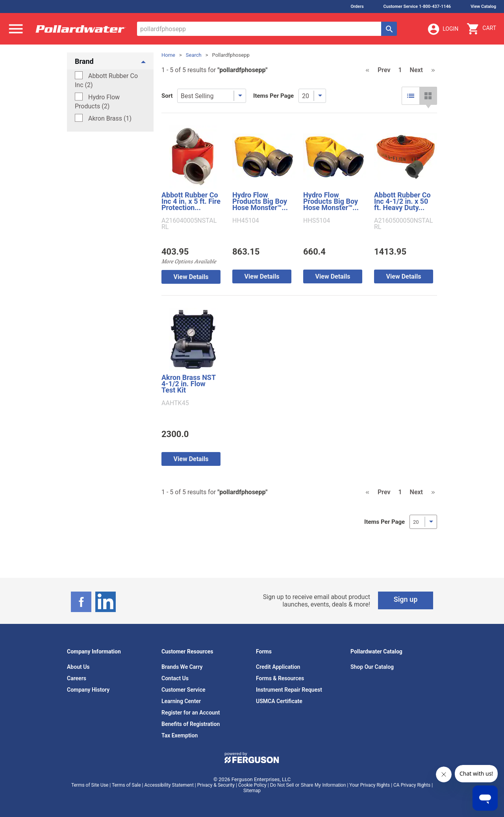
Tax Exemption (180, 735)
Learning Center (181, 701)
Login (443, 29)
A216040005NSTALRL (189, 224)
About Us (78, 667)
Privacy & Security (216, 785)
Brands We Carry (182, 667)
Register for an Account (191, 713)
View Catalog (483, 7)
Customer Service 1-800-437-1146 (417, 7)
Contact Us (175, 678)
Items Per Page (273, 96)
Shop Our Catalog (372, 667)
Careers (77, 678)
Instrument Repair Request (289, 690)
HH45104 (246, 221)
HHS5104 (317, 221)
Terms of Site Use (90, 785)
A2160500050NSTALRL (403, 224)
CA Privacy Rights (412, 785)
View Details (191, 277)
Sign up (406, 599)
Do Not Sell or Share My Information (308, 785)
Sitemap (252, 791)
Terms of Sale (126, 785)
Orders (357, 7)
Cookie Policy (252, 785)
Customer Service (183, 690)
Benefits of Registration (191, 724)
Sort (167, 96)
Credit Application (278, 667)
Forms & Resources (280, 678)
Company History (88, 690)
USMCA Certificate (279, 701)
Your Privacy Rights (370, 785)
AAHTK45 (175, 403)
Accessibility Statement (169, 785)
